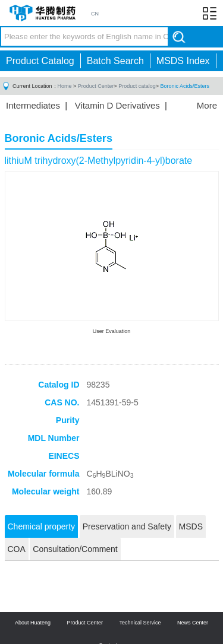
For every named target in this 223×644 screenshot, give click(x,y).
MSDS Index (183, 61)
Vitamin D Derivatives (117, 105)
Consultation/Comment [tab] (75, 549)
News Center (193, 623)
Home (65, 86)
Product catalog (137, 86)
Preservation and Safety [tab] (127, 526)
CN (95, 14)
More (207, 105)
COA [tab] (17, 549)
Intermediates (33, 105)
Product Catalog (40, 61)
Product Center (96, 86)
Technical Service (140, 623)
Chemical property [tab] (42, 526)
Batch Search (115, 61)
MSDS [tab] (191, 526)
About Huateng (33, 623)
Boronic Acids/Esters (185, 86)
